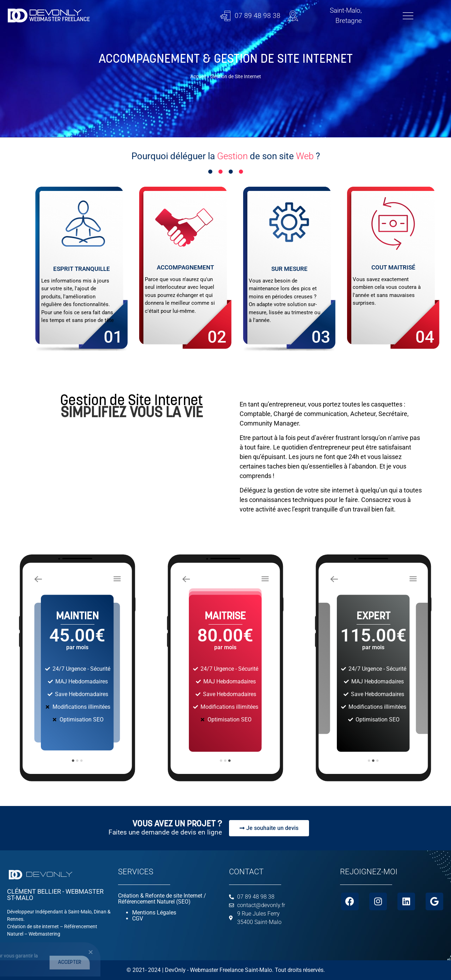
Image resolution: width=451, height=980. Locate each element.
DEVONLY (55, 13)
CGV (138, 919)
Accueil (198, 76)
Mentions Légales (154, 913)
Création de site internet (33, 926)
